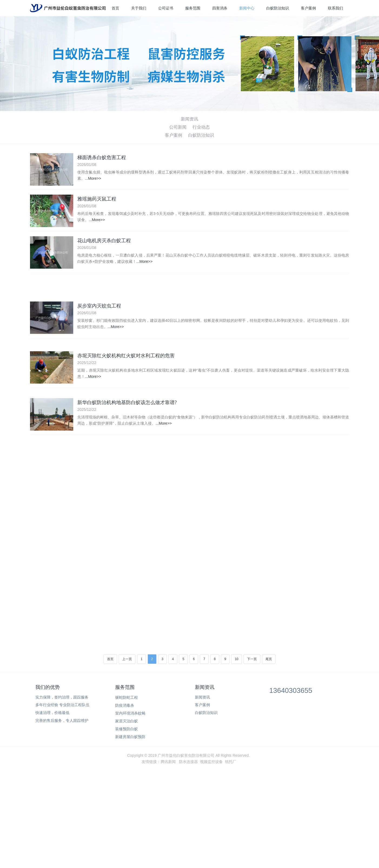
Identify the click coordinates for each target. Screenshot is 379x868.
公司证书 (166, 8)
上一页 (127, 659)
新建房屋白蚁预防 (130, 737)
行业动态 (201, 127)
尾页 (269, 659)
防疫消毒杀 (125, 705)
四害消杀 (220, 8)
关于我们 (139, 8)
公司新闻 (178, 127)
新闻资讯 (189, 119)
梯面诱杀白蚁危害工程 (102, 158)
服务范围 (193, 8)
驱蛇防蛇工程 (127, 697)
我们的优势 (48, 687)
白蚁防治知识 (278, 8)
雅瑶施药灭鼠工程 (97, 200)
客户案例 (308, 8)
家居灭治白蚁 (127, 721)
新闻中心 (247, 8)
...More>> (93, 179)
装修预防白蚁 (127, 729)
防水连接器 (188, 762)
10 (236, 659)
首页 (115, 8)
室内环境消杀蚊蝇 (130, 713)
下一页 (252, 659)
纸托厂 (231, 762)
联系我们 (335, 8)
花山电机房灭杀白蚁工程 (104, 243)
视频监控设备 (211, 762)
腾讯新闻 (168, 762)
